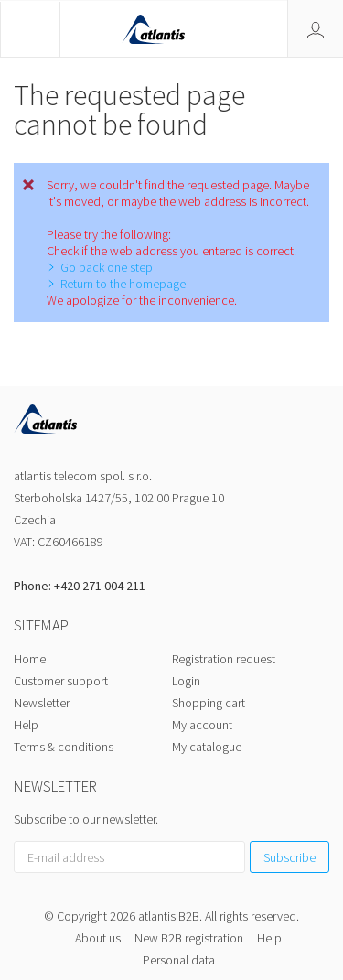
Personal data (179, 960)
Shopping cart (209, 703)
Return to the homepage (123, 284)
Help (26, 725)
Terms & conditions (64, 747)
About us (98, 938)
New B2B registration (189, 938)
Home (30, 659)
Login (186, 681)
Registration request (224, 659)
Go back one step (107, 267)
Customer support (61, 681)
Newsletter (42, 703)
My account (202, 725)
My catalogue (207, 747)
